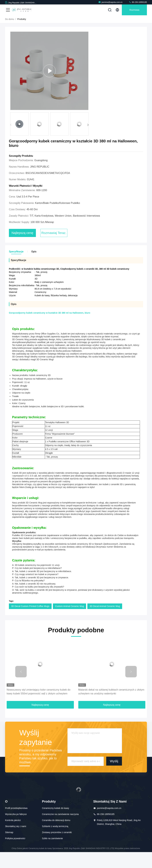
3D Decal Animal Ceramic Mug (105, 622)
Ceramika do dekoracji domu (56, 836)
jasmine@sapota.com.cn (110, 2)
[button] (88, 141)
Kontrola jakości (13, 836)
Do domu (10, 35)
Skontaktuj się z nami (16, 842)
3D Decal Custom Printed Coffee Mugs (30, 622)
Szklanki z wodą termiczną (55, 842)
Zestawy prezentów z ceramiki (57, 848)
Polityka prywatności (15, 854)
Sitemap (9, 848)
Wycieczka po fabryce (16, 830)
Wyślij (114, 777)
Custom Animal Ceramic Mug (69, 622)
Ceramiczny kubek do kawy (55, 824)
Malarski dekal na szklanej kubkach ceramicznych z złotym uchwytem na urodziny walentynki (111, 708)
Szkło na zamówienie (52, 854)
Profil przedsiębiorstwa (16, 824)
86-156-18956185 (138, 2)
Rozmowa (134, 10)
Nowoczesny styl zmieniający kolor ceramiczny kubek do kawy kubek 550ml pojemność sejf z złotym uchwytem (39, 708)
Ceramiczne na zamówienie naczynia (60, 830)
